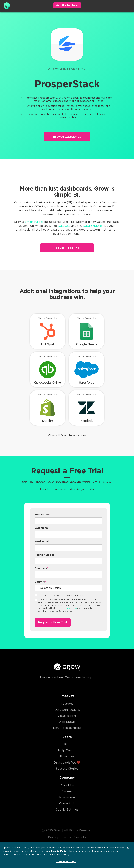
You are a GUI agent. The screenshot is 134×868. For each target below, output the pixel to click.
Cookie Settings (67, 810)
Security (80, 837)
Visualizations (67, 716)
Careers (67, 791)
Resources (67, 757)
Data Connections (67, 710)
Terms (66, 837)
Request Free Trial (67, 248)
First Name (42, 515)
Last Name (42, 528)
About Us (67, 785)
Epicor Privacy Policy (66, 608)
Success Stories (67, 769)
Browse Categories (67, 137)
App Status (67, 722)
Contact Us (67, 803)
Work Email (42, 541)
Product (67, 696)
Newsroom (67, 797)
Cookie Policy (59, 851)
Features (67, 704)
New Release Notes (67, 728)
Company (41, 568)
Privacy (53, 837)
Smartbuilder (34, 222)
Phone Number (44, 555)
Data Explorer (93, 226)
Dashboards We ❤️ (67, 763)
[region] (67, 855)
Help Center (67, 750)
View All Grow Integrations (67, 436)
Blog (67, 744)
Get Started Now (67, 5)
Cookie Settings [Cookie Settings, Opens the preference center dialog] (66, 862)
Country (40, 582)
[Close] (128, 848)
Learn (67, 737)
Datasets (64, 226)
